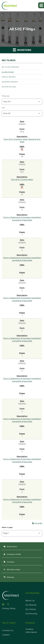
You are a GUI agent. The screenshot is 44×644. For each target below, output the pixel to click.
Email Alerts (10, 547)
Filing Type (6, 96)
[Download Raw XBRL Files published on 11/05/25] (22, 187)
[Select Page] (22, 533)
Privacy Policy (9, 608)
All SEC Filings (8, 72)
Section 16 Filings (9, 87)
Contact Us (8, 630)
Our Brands (31, 605)
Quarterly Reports (10, 82)
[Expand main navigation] (41, 5)
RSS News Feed (12, 570)
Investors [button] (22, 50)
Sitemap (9, 577)
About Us (30, 601)
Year (3, 108)
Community (31, 614)
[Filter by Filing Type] (22, 102)
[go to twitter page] (8, 604)
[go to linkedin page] (3, 604)
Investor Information (31, 631)
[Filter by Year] (22, 113)
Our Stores (31, 609)
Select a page (7, 527)
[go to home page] (10, 595)
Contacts (9, 562)
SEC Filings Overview (10, 67)
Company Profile (12, 554)
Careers (6, 635)
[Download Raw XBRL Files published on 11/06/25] (22, 149)
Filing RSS (37, 523)
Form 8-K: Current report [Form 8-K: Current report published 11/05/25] (22, 179)
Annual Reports (9, 77)
